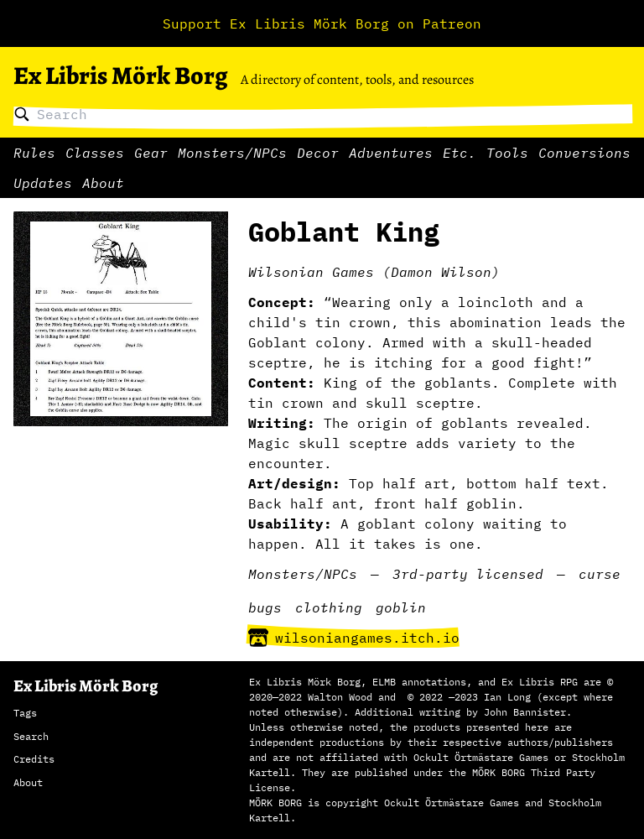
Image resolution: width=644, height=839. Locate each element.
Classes (95, 153)
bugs (265, 607)
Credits (34, 759)
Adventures (391, 153)
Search (31, 736)
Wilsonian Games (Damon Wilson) (374, 272)
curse (600, 574)
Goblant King (344, 232)
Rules (34, 153)
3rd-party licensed (468, 574)
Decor (318, 153)
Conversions (584, 153)
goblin (401, 607)
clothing (329, 607)
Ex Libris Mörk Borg (120, 76)
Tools (507, 153)
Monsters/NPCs (232, 153)
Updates (43, 183)
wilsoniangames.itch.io (354, 638)
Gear (151, 153)
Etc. (460, 153)
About (103, 183)
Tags (25, 713)
